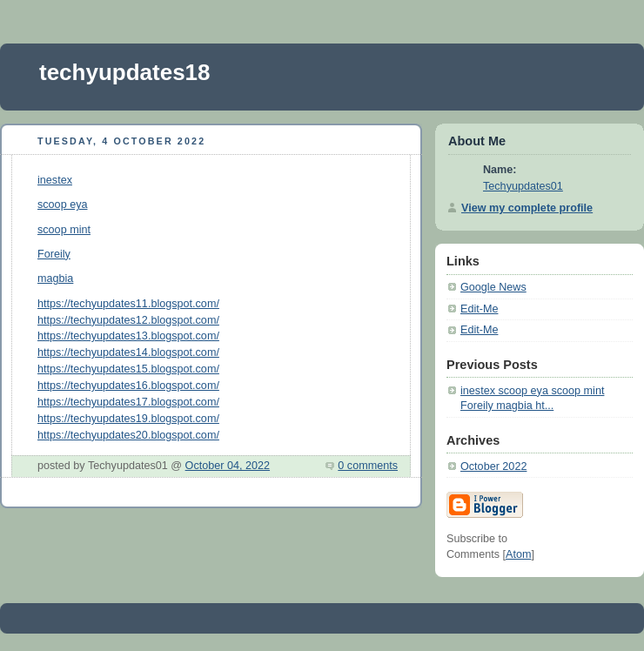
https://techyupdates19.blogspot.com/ (128, 419)
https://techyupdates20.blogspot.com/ (128, 435)
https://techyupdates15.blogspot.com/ (128, 369)
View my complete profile (527, 208)
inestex (55, 180)
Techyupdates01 (523, 186)
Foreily (54, 254)
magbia (55, 279)
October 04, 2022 (228, 466)
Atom (518, 554)
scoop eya (62, 205)
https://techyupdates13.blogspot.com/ (128, 336)
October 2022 (493, 466)
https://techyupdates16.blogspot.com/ (128, 386)
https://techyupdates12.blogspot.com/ (128, 320)
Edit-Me (479, 309)
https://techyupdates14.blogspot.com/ (128, 352)
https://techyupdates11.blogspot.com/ (128, 304)
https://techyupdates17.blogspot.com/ (128, 402)
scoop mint (64, 230)
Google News (493, 287)
